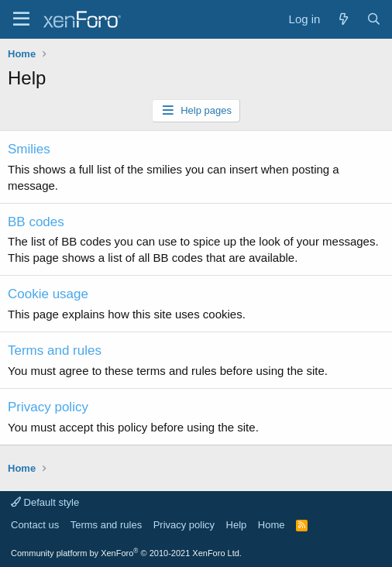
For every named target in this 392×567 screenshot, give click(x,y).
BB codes (36, 222)
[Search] (374, 19)
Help (237, 525)
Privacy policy (48, 407)
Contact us (35, 525)
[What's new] (343, 19)
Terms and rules (55, 351)
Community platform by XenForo (126, 553)
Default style (45, 502)
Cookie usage (48, 294)
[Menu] (21, 19)
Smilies (29, 149)
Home (272, 525)
